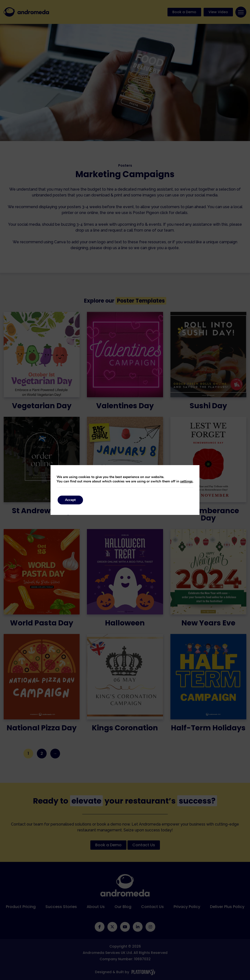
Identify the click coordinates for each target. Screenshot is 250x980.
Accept (70, 500)
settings (186, 481)
